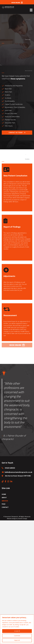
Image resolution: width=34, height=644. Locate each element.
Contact (5, 507)
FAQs (4, 504)
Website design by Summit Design (17, 519)
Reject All (17, 640)
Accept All (17, 631)
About (4, 498)
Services (5, 501)
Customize (17, 636)
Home (4, 494)
